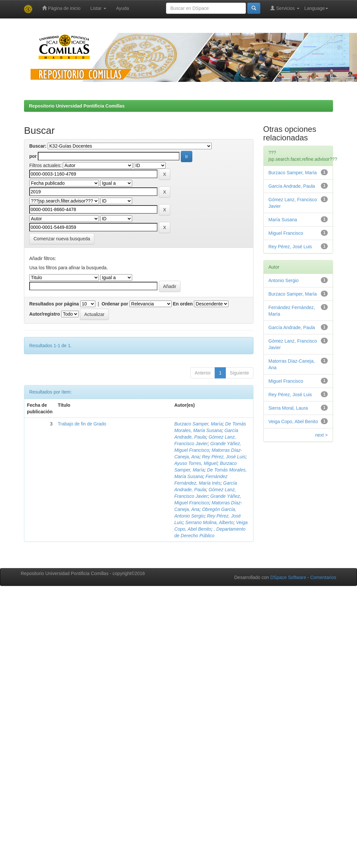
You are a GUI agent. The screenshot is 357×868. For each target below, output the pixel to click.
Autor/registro (45, 314)
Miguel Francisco (286, 233)
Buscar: (38, 146)
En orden (183, 304)
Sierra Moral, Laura (288, 408)
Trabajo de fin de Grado (82, 424)
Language (316, 8)
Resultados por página (54, 304)
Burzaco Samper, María (198, 424)
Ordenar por (115, 304)
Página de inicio (61, 8)
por (33, 156)
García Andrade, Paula (292, 186)
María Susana (283, 220)
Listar (98, 8)
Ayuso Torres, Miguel (196, 463)
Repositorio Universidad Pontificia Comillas (77, 106)
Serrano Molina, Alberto (210, 522)
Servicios (285, 8)
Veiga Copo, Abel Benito (293, 422)
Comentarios (323, 577)
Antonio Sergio (284, 280)
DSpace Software (288, 577)
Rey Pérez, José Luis (224, 457)
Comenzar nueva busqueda (62, 239)
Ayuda (122, 8)
